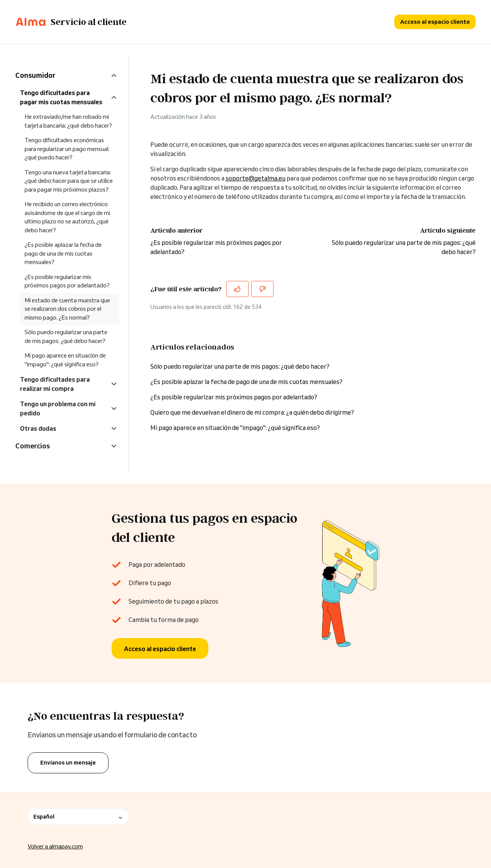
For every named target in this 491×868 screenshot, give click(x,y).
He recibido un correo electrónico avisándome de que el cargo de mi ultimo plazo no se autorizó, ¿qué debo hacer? (67, 217)
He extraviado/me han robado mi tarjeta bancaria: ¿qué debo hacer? (68, 121)
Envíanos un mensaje (68, 763)
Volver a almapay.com (55, 847)
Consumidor (35, 75)
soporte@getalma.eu (255, 178)
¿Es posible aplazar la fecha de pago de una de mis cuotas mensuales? (246, 382)
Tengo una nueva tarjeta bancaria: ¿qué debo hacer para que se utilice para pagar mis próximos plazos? (69, 181)
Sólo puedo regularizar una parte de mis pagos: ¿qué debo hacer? (240, 366)
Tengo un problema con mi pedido (58, 409)
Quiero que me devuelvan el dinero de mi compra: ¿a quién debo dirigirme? (252, 412)
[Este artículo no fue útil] (262, 289)
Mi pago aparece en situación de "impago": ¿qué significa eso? (235, 428)
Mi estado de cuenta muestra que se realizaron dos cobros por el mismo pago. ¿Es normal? (67, 309)
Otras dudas (38, 428)
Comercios (33, 446)
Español (78, 817)
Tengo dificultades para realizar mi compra (55, 384)
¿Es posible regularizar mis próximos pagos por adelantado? (234, 397)
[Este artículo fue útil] (237, 289)
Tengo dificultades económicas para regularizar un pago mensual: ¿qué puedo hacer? (67, 149)
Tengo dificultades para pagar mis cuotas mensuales (61, 97)
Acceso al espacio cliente (435, 22)
